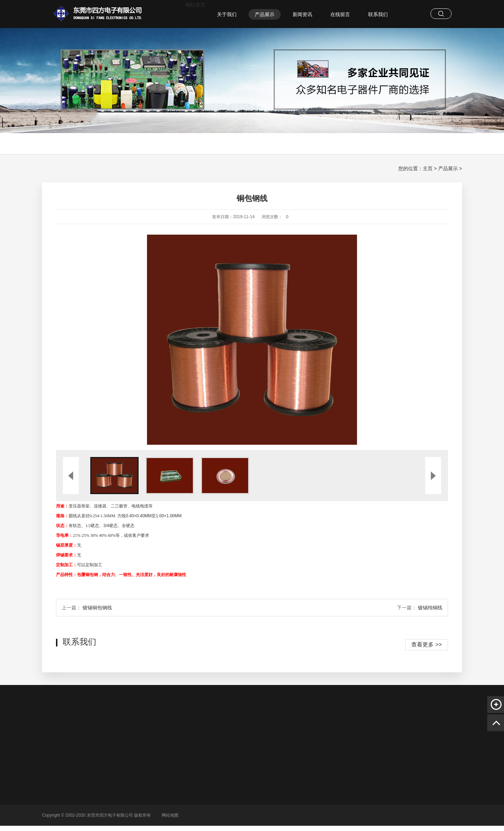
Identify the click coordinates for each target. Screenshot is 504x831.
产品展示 (265, 14)
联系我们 (378, 14)
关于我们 (227, 14)
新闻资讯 (302, 14)
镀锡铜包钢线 (97, 608)
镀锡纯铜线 (430, 608)
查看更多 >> (426, 645)
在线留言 (340, 14)
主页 (428, 168)
